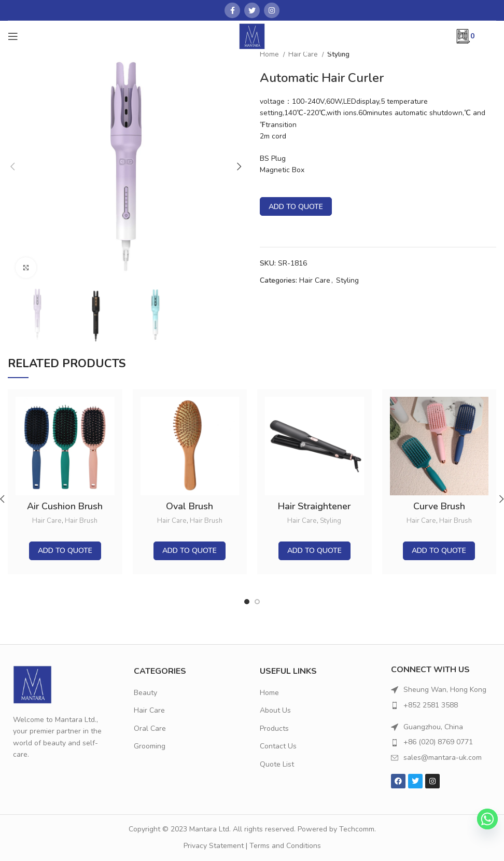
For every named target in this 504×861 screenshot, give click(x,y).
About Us (275, 710)
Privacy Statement (214, 846)
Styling (338, 54)
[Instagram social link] (272, 10)
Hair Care (304, 54)
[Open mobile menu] (13, 36)
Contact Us (278, 746)
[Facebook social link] (232, 10)
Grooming (150, 746)
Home (270, 54)
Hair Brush (81, 521)
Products (274, 728)
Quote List (277, 764)
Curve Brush (439, 506)
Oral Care (150, 728)
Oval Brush (190, 506)
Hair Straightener (314, 506)
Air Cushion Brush (65, 506)
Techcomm (357, 829)
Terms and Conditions (285, 846)
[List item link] (441, 705)
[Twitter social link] (252, 10)
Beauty (145, 693)
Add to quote (296, 207)
